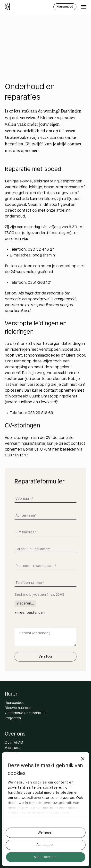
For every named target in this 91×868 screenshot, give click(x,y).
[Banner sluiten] (83, 759)
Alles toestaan (46, 857)
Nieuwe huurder (18, 708)
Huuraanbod (15, 703)
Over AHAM (14, 743)
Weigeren (45, 833)
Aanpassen (45, 845)
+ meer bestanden (30, 613)
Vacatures (13, 748)
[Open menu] (84, 7)
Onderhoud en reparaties (26, 713)
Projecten (13, 718)
